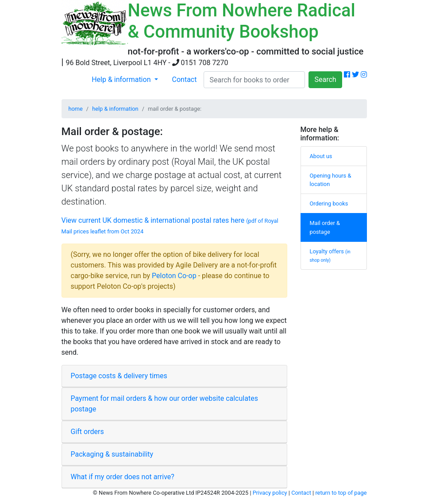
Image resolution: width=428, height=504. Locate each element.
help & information (115, 109)
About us (321, 156)
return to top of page (341, 493)
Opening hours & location (331, 180)
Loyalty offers (330, 256)
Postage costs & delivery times (119, 376)
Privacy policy (270, 493)
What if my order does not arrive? (123, 477)
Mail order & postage (325, 227)
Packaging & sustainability (112, 454)
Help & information (122, 79)
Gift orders (87, 432)
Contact (185, 79)
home (76, 109)
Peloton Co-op (174, 276)
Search (325, 79)
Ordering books (329, 204)
